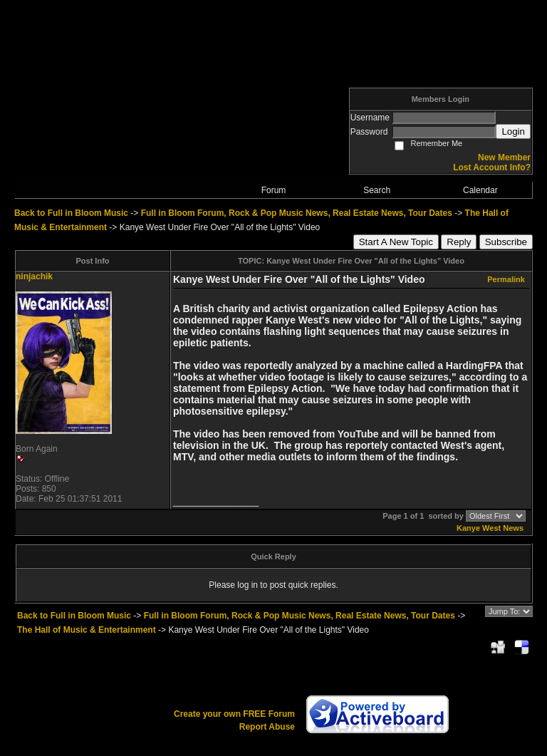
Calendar (480, 190)
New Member (504, 157)
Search (377, 190)
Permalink (506, 279)
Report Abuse (267, 727)
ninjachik (34, 276)
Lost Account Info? (492, 167)
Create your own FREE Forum (234, 714)
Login (513, 131)
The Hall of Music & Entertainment (87, 630)
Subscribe (506, 242)
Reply (459, 242)
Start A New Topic (396, 242)
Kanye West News (490, 528)
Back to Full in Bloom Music (71, 213)
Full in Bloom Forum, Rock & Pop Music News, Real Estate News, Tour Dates (297, 213)
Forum (274, 190)
